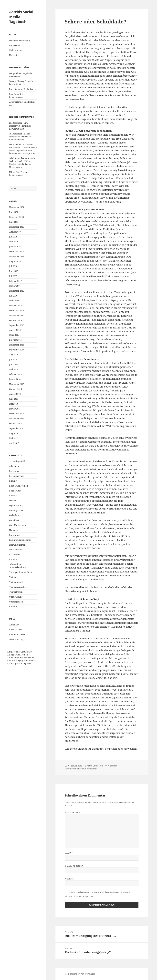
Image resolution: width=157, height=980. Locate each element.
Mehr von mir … (17, 50)
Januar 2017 (15, 286)
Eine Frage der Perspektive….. (16, 96)
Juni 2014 (14, 364)
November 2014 (17, 345)
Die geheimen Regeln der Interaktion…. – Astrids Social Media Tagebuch (23, 148)
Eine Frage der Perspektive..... (23, 658)
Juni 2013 (14, 399)
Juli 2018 (13, 266)
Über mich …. (15, 55)
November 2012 (17, 419)
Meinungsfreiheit (17, 545)
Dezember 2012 (16, 414)
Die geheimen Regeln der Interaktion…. (21, 75)
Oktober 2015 (15, 320)
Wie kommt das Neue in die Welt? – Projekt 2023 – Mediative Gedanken (22, 161)
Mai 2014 (13, 369)
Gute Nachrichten (17, 525)
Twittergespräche (17, 587)
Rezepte (13, 559)
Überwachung (16, 597)
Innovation (14, 535)
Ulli (11, 172)
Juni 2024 (14, 212)
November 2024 (17, 207)
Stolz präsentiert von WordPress (80, 974)
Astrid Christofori (95, 766)
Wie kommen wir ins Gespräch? (22, 152)
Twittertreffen (16, 592)
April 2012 (14, 443)
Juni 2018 (14, 271)
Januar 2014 (15, 379)
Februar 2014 (15, 374)
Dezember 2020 (16, 217)
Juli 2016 (13, 296)
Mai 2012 (13, 438)
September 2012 (17, 428)
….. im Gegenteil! (17, 461)
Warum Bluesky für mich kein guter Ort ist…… (21, 83)
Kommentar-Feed (17, 635)
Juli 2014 (13, 360)
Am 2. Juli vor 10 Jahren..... (22, 664)
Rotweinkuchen (17, 129)
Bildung (13, 481)
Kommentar (72, 812)
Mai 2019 (13, 242)
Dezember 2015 (16, 311)
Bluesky (13, 496)
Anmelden (14, 625)
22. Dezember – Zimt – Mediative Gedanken (20, 124)
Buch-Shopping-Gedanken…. (22, 89)
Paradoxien (15, 555)
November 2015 (17, 315)
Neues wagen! (16, 167)
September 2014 (17, 350)
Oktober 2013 (15, 389)
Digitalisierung (16, 505)
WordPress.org (16, 639)
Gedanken (14, 515)
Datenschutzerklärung (20, 41)
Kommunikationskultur (20, 540)
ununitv (13, 607)
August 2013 (15, 394)
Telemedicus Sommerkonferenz (18, 566)
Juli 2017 (13, 276)
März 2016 (14, 301)
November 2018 (17, 256)
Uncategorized (16, 602)
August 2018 (15, 261)
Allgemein (14, 466)
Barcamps (14, 471)
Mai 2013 (13, 404)
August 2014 (15, 355)
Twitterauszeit (16, 582)
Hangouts (14, 530)
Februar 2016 (15, 306)
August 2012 (15, 433)
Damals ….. (14, 501)
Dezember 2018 (16, 251)
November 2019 (17, 227)
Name (69, 853)
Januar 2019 (15, 247)
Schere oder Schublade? (20, 652)
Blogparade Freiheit (18, 486)
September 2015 (17, 325)
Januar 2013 (15, 409)
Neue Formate (16, 550)
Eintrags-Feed (16, 630)
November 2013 (17, 384)
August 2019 (15, 232)
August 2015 (15, 330)
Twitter (13, 577)
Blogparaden (15, 491)
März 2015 (14, 335)
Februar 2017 (15, 281)
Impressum (15, 45)
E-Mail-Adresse (74, 866)
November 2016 (17, 291)
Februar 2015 (15, 340)
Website (69, 879)
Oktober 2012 (15, 424)
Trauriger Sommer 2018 (20, 572)
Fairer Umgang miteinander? (23, 661)
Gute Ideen (14, 520)
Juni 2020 (14, 222)
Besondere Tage (17, 476)
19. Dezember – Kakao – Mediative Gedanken (20, 135)
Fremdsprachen (17, 510)
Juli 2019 (13, 237)
